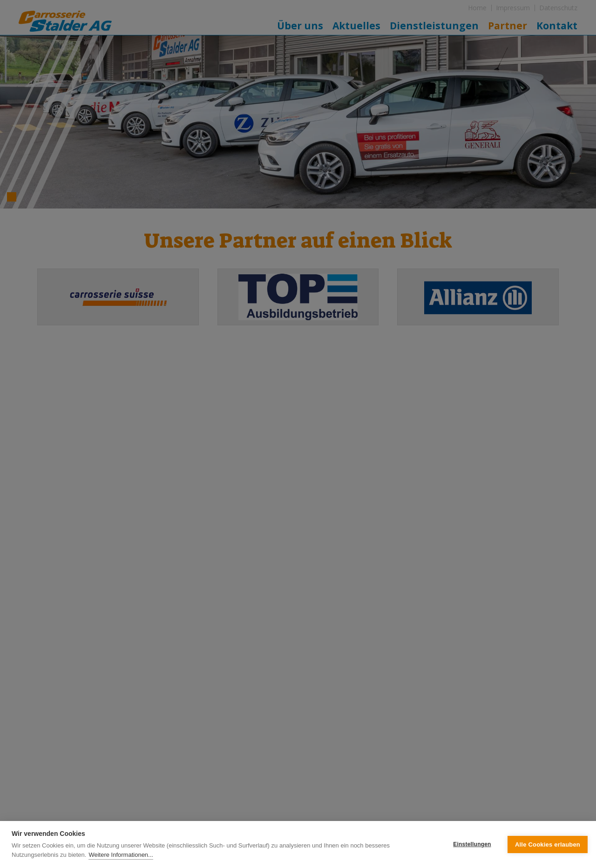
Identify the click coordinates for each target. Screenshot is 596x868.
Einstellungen (472, 844)
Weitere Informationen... (121, 855)
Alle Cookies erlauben (548, 844)
